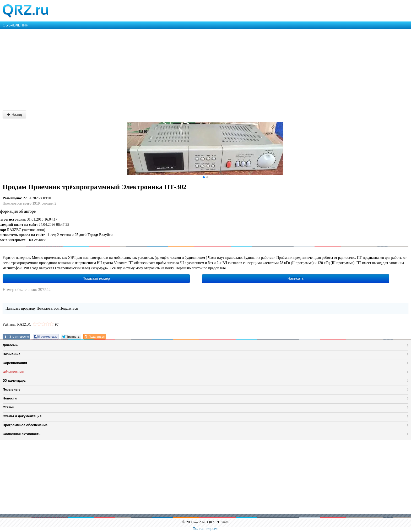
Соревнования (15, 363)
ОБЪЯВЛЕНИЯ (15, 25)
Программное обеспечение (25, 425)
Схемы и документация (22, 416)
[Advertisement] (157, 69)
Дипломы (11, 345)
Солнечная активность (22, 434)
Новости (10, 398)
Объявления (13, 372)
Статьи (9, 407)
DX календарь (14, 380)
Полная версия (206, 529)
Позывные (12, 354)
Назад (14, 114)
